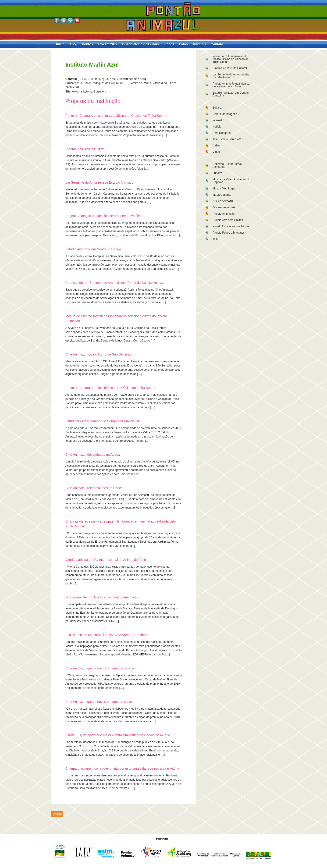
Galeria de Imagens (225, 114)
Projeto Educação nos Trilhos (231, 226)
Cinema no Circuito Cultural (230, 68)
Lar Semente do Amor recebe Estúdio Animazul (231, 76)
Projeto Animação (224, 214)
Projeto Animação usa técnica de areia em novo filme (231, 85)
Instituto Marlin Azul (92, 65)
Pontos (87, 44)
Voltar (57, 814)
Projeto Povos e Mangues (229, 233)
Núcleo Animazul (223, 201)
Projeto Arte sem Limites (228, 220)
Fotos (183, 44)
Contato (217, 44)
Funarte (217, 173)
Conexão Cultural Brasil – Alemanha (228, 165)
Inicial (61, 44)
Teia (215, 239)
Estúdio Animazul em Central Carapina (231, 94)
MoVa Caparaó (222, 195)
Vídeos (169, 44)
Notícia (217, 127)
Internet (217, 120)
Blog (74, 44)
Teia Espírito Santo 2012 (228, 139)
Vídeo (216, 146)
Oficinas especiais (224, 207)
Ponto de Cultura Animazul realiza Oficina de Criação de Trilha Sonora (231, 59)
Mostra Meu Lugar (224, 189)
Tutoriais (199, 44)
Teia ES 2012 (108, 44)
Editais (217, 108)
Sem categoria (222, 133)
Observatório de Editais (140, 44)
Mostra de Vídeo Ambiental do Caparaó (231, 181)
